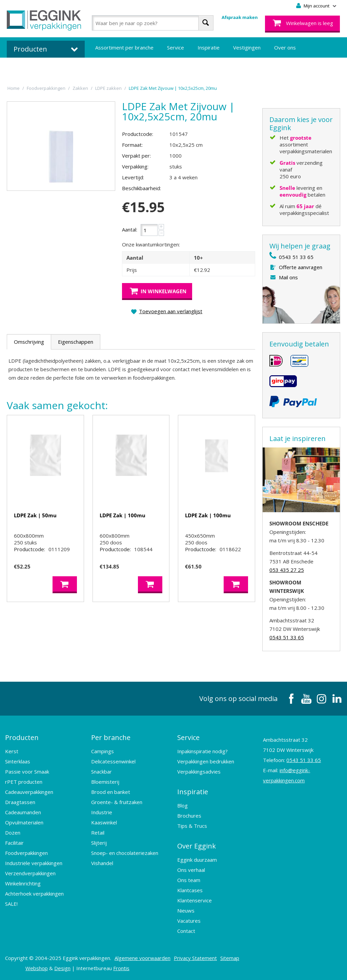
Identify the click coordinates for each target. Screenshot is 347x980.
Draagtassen (20, 802)
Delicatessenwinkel (113, 761)
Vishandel (102, 863)
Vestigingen (247, 47)
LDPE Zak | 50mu (35, 515)
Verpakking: (135, 166)
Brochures (189, 816)
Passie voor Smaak (27, 772)
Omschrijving (29, 342)
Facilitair (14, 843)
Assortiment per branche (124, 47)
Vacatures (189, 921)
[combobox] (153, 23)
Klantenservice (195, 900)
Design (62, 968)
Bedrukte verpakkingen (122, 68)
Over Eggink (197, 846)
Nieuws (186, 911)
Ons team (189, 880)
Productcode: (138, 134)
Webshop (37, 968)
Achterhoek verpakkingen (34, 894)
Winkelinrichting (23, 883)
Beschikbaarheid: (141, 188)
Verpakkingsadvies (199, 772)
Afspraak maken (240, 17)
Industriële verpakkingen (34, 863)
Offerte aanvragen (301, 267)
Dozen (13, 833)
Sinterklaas (18, 761)
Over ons (285, 47)
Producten (22, 737)
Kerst (12, 751)
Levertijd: (133, 177)
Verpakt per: (136, 156)
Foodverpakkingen (26, 853)
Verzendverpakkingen (30, 873)
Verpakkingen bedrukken (206, 761)
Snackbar (101, 772)
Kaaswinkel (104, 822)
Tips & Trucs (192, 826)
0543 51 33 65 (296, 257)
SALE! (11, 904)
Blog (182, 805)
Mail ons (288, 277)
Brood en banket (111, 792)
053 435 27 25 (287, 570)
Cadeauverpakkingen (29, 792)
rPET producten (24, 782)
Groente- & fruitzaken (117, 802)
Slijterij (99, 843)
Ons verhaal (191, 870)
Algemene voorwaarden (142, 958)
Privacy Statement (195, 958)
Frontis (121, 968)
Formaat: (132, 145)
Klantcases (190, 890)
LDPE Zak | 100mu (123, 515)
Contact (186, 931)
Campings (103, 751)
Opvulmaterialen (24, 822)
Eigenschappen (76, 342)
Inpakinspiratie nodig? (202, 751)
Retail (98, 833)
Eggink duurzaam (197, 860)
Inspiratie (209, 47)
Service (176, 47)
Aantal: (130, 229)
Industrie (102, 812)
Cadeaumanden (23, 812)
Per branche (111, 737)
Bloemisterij (105, 782)
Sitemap (230, 958)
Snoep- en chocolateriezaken (125, 853)
